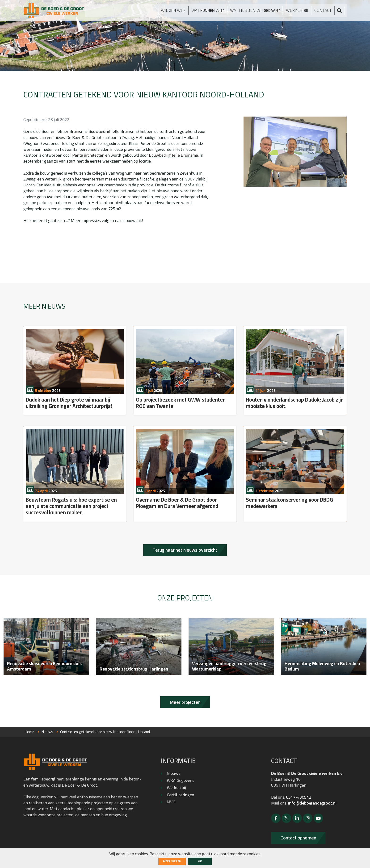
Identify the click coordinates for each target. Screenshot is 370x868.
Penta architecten (88, 155)
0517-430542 (299, 797)
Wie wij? (164, 12)
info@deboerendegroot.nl (312, 803)
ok (200, 861)
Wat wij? (201, 12)
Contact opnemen (298, 838)
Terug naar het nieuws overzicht (185, 550)
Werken (298, 12)
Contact (325, 12)
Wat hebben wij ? (253, 12)
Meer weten (172, 861)
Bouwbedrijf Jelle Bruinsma (173, 155)
